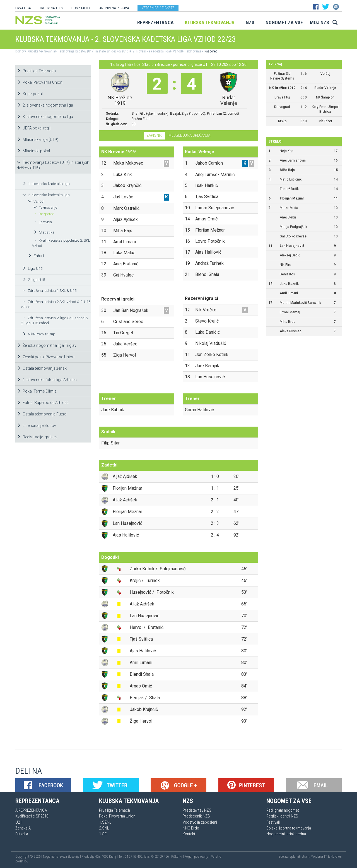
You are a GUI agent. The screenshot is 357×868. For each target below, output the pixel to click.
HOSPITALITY (81, 8)
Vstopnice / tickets (158, 8)
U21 (19, 822)
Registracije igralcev (37, 437)
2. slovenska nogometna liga (45, 105)
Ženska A (23, 828)
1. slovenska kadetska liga (46, 184)
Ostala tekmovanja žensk (42, 368)
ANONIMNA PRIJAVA (114, 8)
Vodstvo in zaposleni (200, 822)
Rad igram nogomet (283, 810)
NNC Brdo (191, 828)
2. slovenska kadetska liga (151, 51)
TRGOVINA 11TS (51, 8)
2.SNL (104, 828)
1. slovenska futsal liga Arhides (47, 380)
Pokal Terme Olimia (37, 391)
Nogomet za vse (284, 22)
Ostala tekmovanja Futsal (42, 414)
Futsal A (22, 834)
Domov (20, 51)
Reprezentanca (155, 22)
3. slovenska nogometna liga (45, 117)
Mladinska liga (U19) (38, 140)
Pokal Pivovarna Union (40, 82)
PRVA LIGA (23, 8)
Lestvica (43, 222)
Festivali (273, 822)
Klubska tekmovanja (210, 22)
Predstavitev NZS (197, 810)
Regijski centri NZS (282, 816)
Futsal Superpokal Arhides (43, 403)
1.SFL (104, 834)
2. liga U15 (34, 280)
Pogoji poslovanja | (198, 857)
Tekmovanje (193, 51)
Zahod (36, 256)
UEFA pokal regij (34, 128)
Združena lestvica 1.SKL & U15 (50, 291)
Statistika (44, 232)
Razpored (211, 51)
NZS (250, 22)
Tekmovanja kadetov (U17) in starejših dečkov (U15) (93, 51)
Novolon (336, 857)
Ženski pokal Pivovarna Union (46, 357)
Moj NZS (319, 22)
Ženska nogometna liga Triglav (47, 345)
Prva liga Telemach (36, 71)
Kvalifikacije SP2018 (32, 816)
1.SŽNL (105, 822)
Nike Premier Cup (39, 334)
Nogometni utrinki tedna (286, 834)
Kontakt (189, 834)
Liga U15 (32, 269)
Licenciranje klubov (36, 425)
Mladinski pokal (33, 151)
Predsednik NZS (196, 816)
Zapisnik (154, 135)
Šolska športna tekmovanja (289, 828)
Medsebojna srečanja (189, 135)
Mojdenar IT (319, 857)
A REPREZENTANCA (31, 810)
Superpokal (30, 94)
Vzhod (177, 51)
